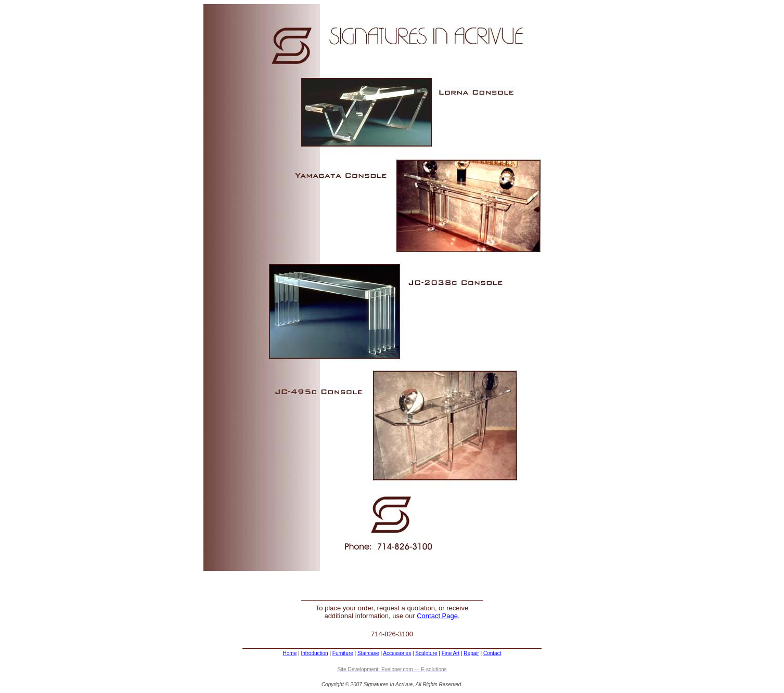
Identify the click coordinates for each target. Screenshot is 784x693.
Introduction (314, 653)
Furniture (343, 653)
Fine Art (451, 653)
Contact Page (437, 616)
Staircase (368, 653)
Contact (492, 653)
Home (290, 653)
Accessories (397, 653)
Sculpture (426, 653)
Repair (471, 653)
